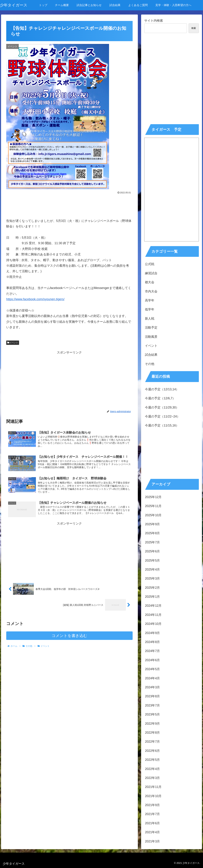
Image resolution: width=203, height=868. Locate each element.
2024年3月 (152, 687)
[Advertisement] (69, 205)
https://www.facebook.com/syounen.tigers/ (35, 299)
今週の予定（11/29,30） (162, 407)
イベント (13, 343)
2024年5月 (152, 669)
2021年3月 (152, 841)
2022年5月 (152, 760)
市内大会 (151, 291)
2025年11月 (153, 506)
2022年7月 (152, 742)
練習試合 (151, 273)
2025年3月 (152, 578)
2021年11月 (153, 787)
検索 (194, 28)
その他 (150, 364)
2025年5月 (152, 561)
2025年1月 (152, 597)
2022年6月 (152, 751)
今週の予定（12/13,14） (162, 389)
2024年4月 (152, 678)
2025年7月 (152, 542)
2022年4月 (152, 769)
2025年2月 (152, 588)
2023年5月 (152, 714)
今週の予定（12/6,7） (160, 398)
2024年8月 (152, 642)
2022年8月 (152, 733)
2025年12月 (153, 497)
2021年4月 (152, 832)
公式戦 (150, 264)
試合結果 (151, 355)
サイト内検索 (154, 21)
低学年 (150, 309)
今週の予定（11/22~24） (162, 416)
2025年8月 (152, 533)
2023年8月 (152, 696)
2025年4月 (152, 570)
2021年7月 (152, 814)
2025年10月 (153, 515)
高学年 (150, 300)
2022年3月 (152, 778)
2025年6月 (152, 551)
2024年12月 (153, 606)
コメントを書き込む (69, 638)
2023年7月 (152, 705)
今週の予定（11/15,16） (162, 425)
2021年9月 (152, 805)
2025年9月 (152, 524)
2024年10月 (153, 624)
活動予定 (151, 328)
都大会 (150, 282)
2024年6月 (152, 660)
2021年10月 (153, 796)
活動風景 (151, 337)
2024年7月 (152, 651)
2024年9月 (152, 633)
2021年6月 (152, 823)
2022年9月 (152, 724)
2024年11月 (153, 615)
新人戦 (150, 319)
